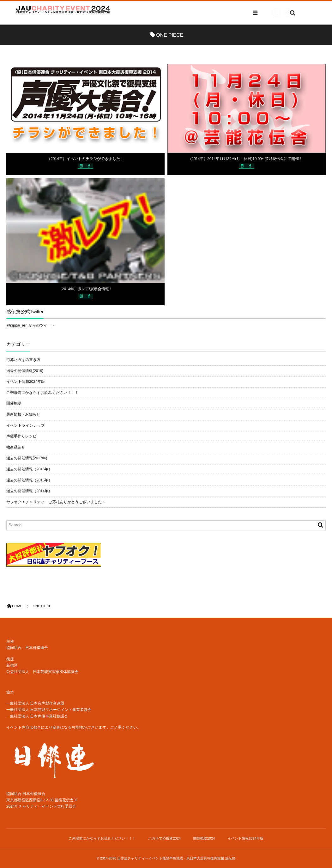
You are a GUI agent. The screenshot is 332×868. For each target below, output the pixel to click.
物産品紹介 (16, 447)
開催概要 (14, 403)
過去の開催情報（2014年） (29, 491)
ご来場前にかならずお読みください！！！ (42, 393)
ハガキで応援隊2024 (164, 839)
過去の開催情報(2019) (25, 371)
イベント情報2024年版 (26, 382)
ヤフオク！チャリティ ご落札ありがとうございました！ (56, 502)
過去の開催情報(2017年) (27, 458)
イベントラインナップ (25, 425)
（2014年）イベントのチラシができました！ (85, 159)
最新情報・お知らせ (23, 414)
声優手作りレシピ (21, 436)
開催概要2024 (204, 839)
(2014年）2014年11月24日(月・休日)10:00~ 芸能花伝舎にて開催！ (247, 159)
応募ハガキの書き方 (23, 360)
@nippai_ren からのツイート (31, 325)
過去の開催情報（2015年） (29, 480)
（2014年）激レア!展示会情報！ (85, 289)
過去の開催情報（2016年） (29, 469)
